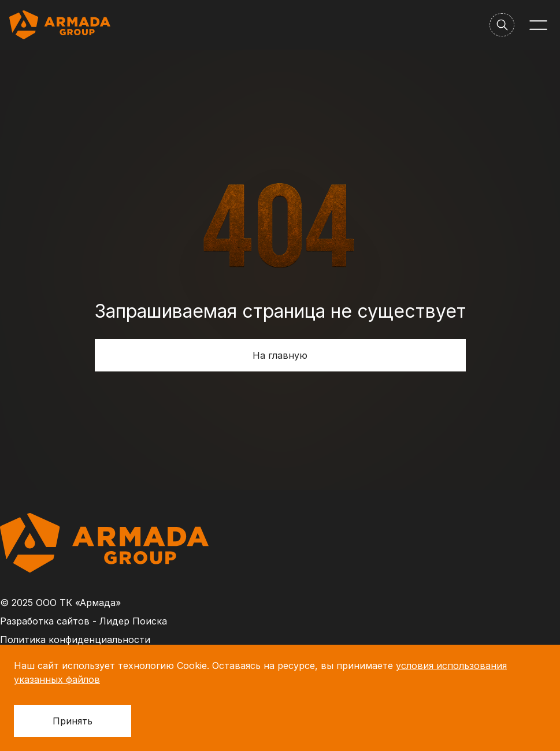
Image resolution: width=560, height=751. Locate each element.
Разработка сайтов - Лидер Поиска (84, 621)
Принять (73, 721)
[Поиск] (502, 25)
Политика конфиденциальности (75, 640)
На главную (280, 355)
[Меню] (538, 25)
